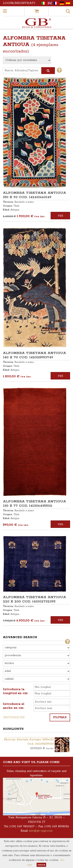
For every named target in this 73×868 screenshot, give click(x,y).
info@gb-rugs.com (41, 831)
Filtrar (60, 717)
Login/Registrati (19, 3)
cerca (41, 865)
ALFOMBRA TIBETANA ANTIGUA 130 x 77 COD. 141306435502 (34, 504)
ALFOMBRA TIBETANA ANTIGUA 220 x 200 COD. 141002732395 (34, 599)
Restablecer (14, 717)
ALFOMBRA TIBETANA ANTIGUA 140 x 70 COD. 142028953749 (34, 355)
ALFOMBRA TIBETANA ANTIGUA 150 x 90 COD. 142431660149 (34, 195)
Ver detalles (60, 217)
